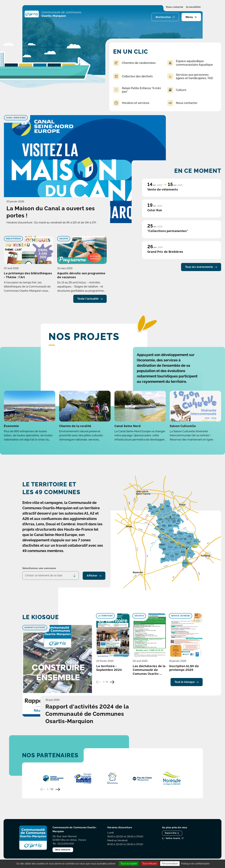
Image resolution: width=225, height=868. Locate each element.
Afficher (94, 576)
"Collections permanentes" (168, 231)
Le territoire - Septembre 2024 (109, 668)
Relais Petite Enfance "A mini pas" (137, 90)
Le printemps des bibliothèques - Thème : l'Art (28, 275)
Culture (177, 90)
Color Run (155, 210)
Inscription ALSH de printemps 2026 (184, 668)
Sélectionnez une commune (39, 568)
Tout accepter (129, 864)
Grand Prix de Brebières (165, 252)
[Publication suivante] (112, 682)
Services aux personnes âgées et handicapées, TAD (190, 76)
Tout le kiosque (187, 682)
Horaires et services (131, 103)
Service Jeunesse (181, 616)
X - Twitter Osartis (173, 838)
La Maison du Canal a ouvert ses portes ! (51, 212)
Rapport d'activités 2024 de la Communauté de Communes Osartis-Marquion (87, 714)
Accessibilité (193, 7)
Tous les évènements (201, 267)
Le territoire (105, 616)
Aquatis (64, 239)
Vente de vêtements (163, 189)
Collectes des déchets (133, 76)
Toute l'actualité (90, 299)
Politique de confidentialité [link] (195, 864)
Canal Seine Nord (16, 118)
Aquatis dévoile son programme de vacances (81, 275)
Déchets (139, 616)
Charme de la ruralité (75, 426)
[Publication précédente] (98, 682)
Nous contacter (175, 7)
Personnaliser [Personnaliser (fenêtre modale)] (170, 864)
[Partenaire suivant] (58, 789)
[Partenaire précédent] (43, 789)
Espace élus (172, 833)
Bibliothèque (13, 239)
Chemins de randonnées (134, 63)
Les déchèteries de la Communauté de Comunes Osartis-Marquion (149, 670)
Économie (11, 426)
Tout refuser (149, 864)
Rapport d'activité (35, 628)
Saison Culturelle (183, 426)
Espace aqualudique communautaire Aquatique (190, 63)
